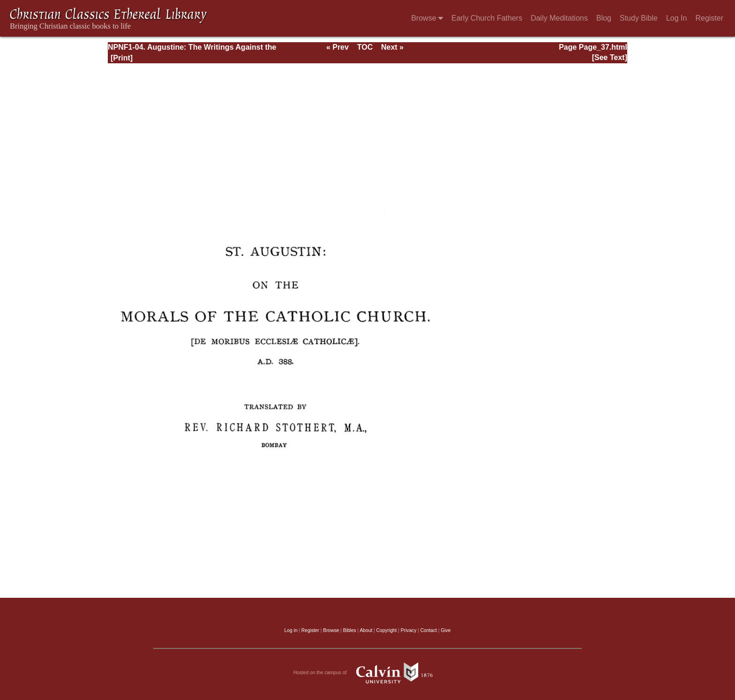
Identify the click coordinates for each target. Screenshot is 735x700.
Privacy (409, 630)
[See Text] (610, 57)
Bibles (350, 630)
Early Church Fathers (487, 18)
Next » (392, 47)
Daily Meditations (559, 18)
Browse (427, 18)
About (366, 630)
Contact (429, 630)
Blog (604, 18)
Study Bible (639, 18)
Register (709, 18)
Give (446, 630)
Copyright (387, 630)
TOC (365, 47)
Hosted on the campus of (368, 673)
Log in (291, 630)
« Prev (337, 47)
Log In (676, 18)
